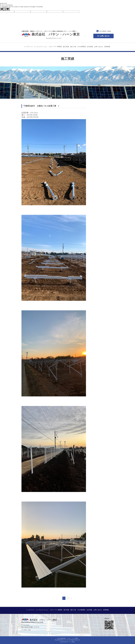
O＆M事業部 (82, 47)
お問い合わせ (99, 47)
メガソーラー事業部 (55, 47)
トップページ (28, 47)
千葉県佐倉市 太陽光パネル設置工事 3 (41, 106)
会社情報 (90, 47)
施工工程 (73, 47)
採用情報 (107, 47)
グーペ (68, 642)
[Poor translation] (7, 9)
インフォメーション (41, 47)
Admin (73, 642)
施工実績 (66, 47)
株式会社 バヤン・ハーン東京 (51, 34)
